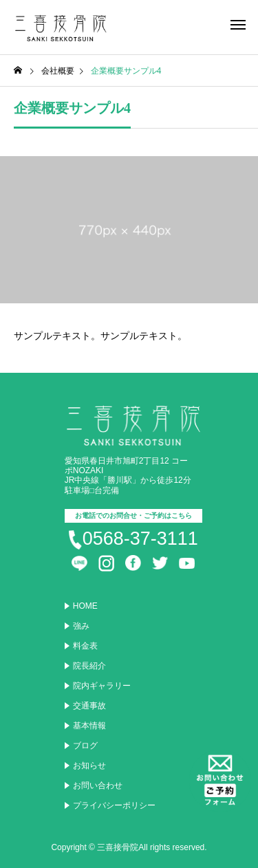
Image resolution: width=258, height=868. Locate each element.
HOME (85, 606)
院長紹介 (89, 666)
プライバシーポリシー (114, 805)
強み (81, 626)
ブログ (85, 746)
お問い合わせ (98, 785)
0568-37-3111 (140, 539)
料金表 (85, 646)
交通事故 (89, 706)
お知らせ (89, 766)
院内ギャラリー (102, 686)
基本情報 (89, 726)
